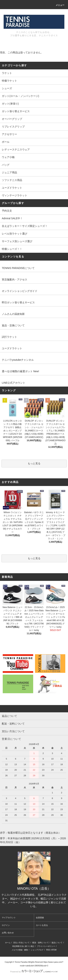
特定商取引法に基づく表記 (23, 946)
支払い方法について (21, 943)
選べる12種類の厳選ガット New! (20, 371)
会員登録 (40, 918)
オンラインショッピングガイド (20, 291)
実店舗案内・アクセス (15, 280)
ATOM (54, 950)
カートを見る (42, 925)
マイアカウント (9, 918)
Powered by (34, 972)
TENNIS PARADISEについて (18, 268)
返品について (57, 943)
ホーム (8, 943)
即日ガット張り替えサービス (18, 302)
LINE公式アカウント (14, 383)
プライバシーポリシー (46, 946)
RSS (48, 950)
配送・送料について (41, 943)
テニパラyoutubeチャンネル (18, 360)
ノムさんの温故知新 (13, 314)
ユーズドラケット (12, 348)
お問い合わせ (8, 933)
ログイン (6, 925)
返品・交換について (13, 325)
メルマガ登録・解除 (20, 950)
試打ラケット (9, 337)
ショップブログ (37, 950)
